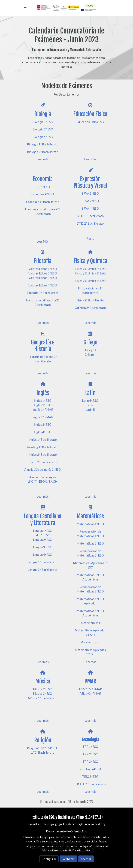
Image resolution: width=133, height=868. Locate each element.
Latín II (90, 410)
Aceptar (86, 859)
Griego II (90, 355)
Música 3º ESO (43, 694)
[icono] (43, 105)
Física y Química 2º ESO (90, 269)
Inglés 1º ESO (43, 401)
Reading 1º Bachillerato (43, 447)
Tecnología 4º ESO (90, 769)
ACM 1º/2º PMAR (90, 689)
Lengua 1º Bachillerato (43, 562)
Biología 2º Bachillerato (43, 152)
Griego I (90, 350)
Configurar (49, 859)
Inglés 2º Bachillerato (43, 455)
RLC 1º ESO (43, 535)
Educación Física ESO (90, 122)
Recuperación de (90, 531)
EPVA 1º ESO (90, 193)
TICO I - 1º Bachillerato (90, 784)
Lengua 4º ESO (43, 555)
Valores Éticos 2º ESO (43, 273)
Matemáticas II (90, 642)
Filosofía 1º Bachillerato (43, 293)
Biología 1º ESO (43, 122)
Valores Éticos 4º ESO (43, 285)
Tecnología (90, 739)
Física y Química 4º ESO (90, 281)
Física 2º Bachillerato (90, 300)
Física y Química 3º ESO (90, 273)
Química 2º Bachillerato (90, 308)
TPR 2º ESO (90, 754)
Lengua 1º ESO (43, 531)
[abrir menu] (25, 8)
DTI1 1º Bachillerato (90, 216)
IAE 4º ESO (43, 187)
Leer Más (90, 159)
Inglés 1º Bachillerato (43, 440)
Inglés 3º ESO (43, 425)
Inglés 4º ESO (43, 432)
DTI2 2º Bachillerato (90, 223)
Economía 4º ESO (43, 194)
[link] (66, 8)
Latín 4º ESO (90, 401)
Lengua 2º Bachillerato (43, 570)
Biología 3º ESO (43, 129)
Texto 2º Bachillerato (43, 462)
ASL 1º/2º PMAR (90, 694)
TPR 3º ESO (90, 762)
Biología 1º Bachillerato (43, 144)
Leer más (43, 159)
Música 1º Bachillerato (43, 698)
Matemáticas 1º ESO (90, 524)
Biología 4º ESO (43, 137)
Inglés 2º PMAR (43, 417)
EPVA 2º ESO (90, 201)
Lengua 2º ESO (43, 540)
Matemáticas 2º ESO (90, 543)
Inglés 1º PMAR (43, 410)
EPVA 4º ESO (90, 208)
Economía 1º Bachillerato (43, 202)
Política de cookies (80, 850)
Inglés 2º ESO (43, 405)
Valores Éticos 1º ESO (43, 269)
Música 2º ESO (43, 689)
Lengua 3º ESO (43, 547)
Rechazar (68, 859)
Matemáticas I (90, 623)
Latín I (90, 405)
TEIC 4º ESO (90, 777)
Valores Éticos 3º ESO (43, 278)
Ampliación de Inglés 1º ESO (43, 470)
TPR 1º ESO (90, 747)
